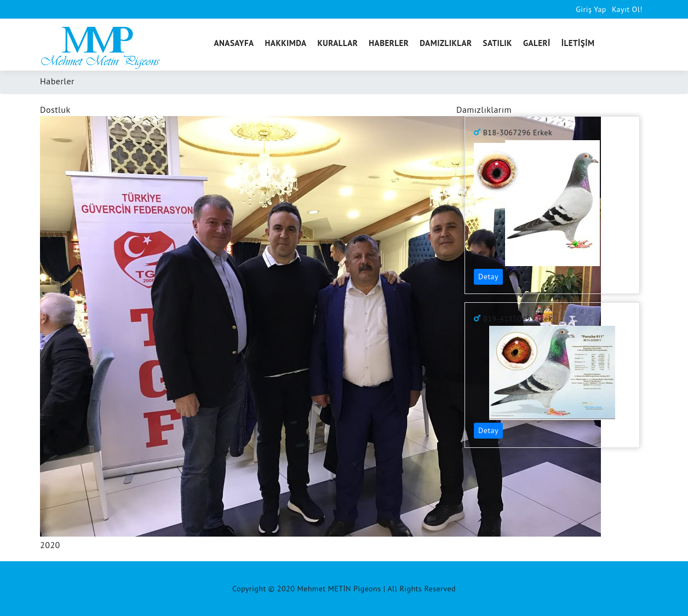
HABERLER (389, 43)
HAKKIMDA (286, 43)
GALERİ (537, 43)
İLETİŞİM (578, 43)
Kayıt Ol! (627, 9)
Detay (488, 277)
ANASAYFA (234, 43)
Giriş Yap (591, 9)
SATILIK (498, 43)
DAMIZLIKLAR (446, 43)
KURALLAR (338, 43)
